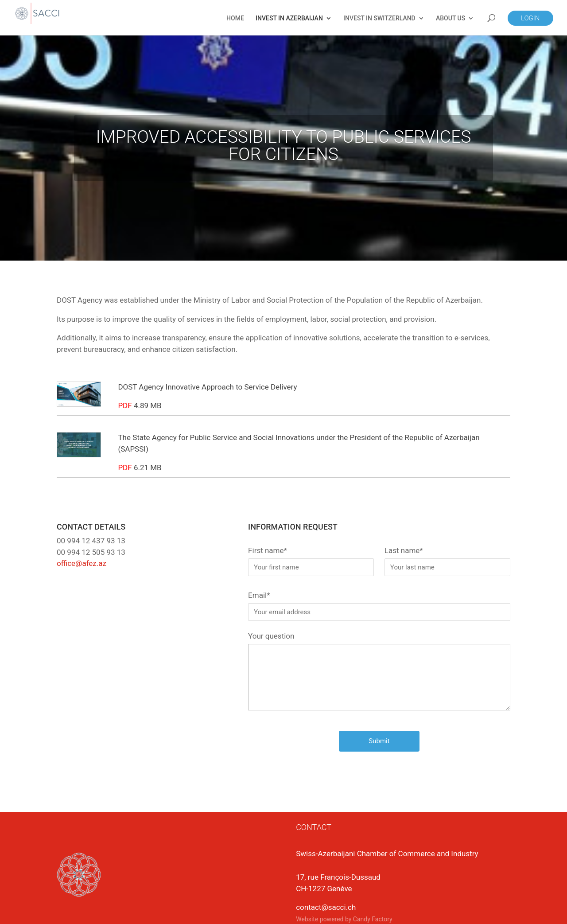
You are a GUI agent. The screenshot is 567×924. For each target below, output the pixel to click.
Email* (379, 606)
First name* (311, 561)
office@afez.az (82, 563)
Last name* (447, 561)
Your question (379, 672)
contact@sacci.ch (326, 907)
